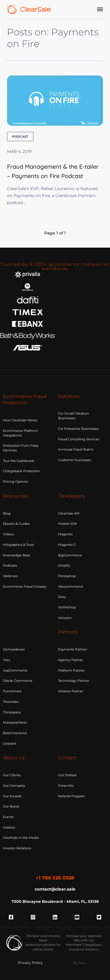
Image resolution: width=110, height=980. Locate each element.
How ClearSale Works (20, 420)
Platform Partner (71, 670)
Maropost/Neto (15, 722)
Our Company (14, 786)
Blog (7, 513)
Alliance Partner (71, 691)
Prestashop (67, 576)
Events (8, 817)
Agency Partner (71, 660)
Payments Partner (72, 649)
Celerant (10, 743)
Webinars (10, 576)
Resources (15, 496)
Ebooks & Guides (16, 524)
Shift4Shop (67, 607)
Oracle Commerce (18, 681)
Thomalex (11, 702)
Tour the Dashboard (18, 461)
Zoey (62, 597)
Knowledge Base (17, 555)
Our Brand (11, 806)
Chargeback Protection (21, 471)
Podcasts (10, 565)
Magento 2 (67, 545)
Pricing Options (15, 482)
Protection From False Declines (21, 448)
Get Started (67, 775)
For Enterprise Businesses (78, 429)
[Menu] (100, 9)
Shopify (64, 565)
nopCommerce (15, 670)
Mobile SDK (68, 524)
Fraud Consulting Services (79, 439)
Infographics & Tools (18, 545)
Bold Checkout (15, 733)
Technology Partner (74, 681)
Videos (8, 534)
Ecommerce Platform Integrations (20, 433)
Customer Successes (75, 460)
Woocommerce (71, 586)
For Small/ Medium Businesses (74, 416)
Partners (68, 632)
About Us (14, 758)
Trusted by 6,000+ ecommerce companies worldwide (55, 266)
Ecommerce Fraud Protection (25, 400)
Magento (65, 534)
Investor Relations (17, 848)
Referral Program (72, 796)
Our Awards (12, 796)
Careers (9, 827)
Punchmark (12, 691)
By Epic (79, 963)
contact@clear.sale (55, 889)
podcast (20, 137)
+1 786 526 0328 (55, 878)
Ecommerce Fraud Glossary (25, 586)
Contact (67, 758)
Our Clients (12, 775)
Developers (71, 496)
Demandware (14, 649)
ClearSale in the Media (21, 838)
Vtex (7, 660)
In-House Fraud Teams (76, 449)
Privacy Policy (30, 963)
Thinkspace (12, 712)
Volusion (65, 618)
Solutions (69, 396)
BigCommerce (70, 555)
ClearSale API (69, 513)
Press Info (66, 786)
